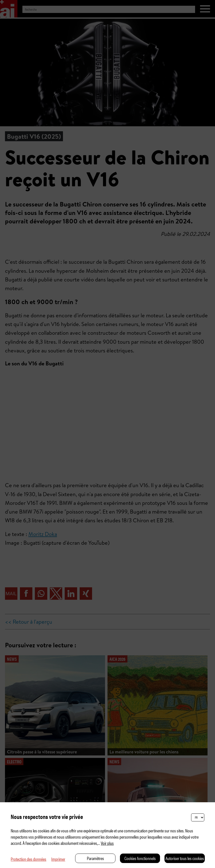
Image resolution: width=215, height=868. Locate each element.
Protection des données (28, 859)
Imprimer (58, 859)
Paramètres (95, 858)
